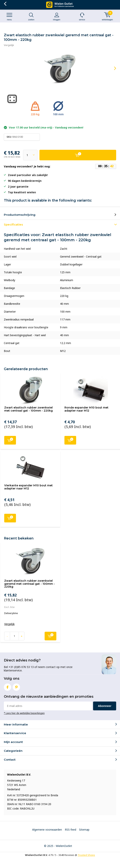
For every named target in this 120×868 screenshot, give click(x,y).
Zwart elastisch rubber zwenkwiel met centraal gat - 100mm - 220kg (28, 409)
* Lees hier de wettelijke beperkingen (24, 713)
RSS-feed (70, 830)
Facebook (7, 686)
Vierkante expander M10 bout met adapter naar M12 (28, 487)
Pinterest (16, 686)
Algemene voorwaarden (47, 830)
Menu (9, 17)
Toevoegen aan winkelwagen (10, 440)
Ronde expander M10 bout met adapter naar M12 (86, 409)
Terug (5, 4)
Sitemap (84, 830)
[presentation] (112, 68)
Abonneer (105, 706)
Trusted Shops (86, 855)
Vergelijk (9, 45)
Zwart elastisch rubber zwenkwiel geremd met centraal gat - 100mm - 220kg (30, 584)
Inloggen (57, 17)
